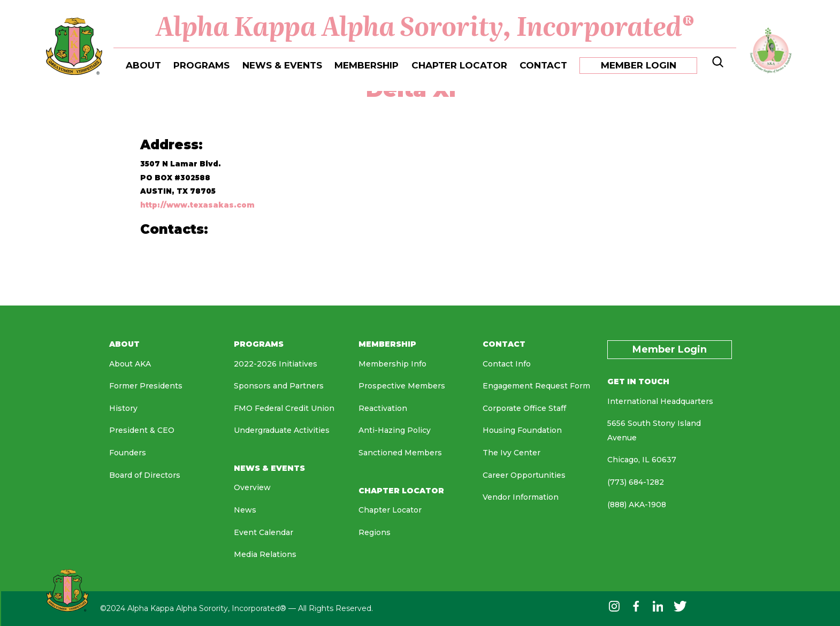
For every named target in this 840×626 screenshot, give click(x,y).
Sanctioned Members (400, 453)
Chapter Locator (390, 510)
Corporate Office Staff (524, 408)
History (123, 408)
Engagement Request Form (536, 386)
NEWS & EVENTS (282, 65)
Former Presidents (146, 386)
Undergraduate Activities (282, 430)
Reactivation (383, 408)
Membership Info (392, 364)
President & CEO (142, 430)
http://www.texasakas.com (197, 205)
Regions (375, 532)
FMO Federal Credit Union (284, 408)
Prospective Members (402, 386)
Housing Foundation (522, 430)
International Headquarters (660, 401)
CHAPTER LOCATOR (459, 65)
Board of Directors (145, 475)
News (245, 510)
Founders (128, 453)
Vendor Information (521, 497)
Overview (252, 487)
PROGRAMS (201, 65)
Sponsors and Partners (279, 386)
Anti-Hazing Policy (395, 430)
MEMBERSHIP (366, 65)
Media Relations (265, 554)
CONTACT (543, 65)
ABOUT (143, 65)
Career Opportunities (524, 475)
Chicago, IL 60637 (642, 460)
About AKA (130, 364)
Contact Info (507, 364)
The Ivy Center (511, 453)
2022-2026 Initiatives (276, 364)
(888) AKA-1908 (637, 505)
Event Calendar (264, 532)
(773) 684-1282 (636, 482)
